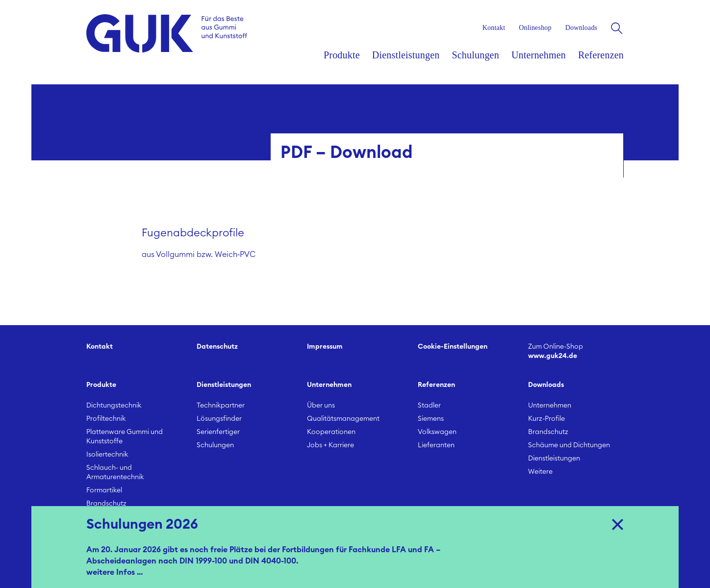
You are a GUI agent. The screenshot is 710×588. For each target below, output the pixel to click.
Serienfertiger (218, 432)
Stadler (429, 406)
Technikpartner (221, 406)
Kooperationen (331, 432)
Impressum (325, 347)
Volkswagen (437, 432)
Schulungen (215, 445)
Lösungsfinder (219, 419)
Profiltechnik (106, 419)
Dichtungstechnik (114, 406)
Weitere (540, 472)
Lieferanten (436, 445)
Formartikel (104, 490)
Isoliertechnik (107, 455)
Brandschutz (106, 504)
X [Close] (618, 523)
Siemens (431, 419)
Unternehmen (550, 406)
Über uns (321, 406)
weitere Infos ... (114, 572)
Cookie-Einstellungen (453, 347)
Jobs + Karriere (330, 445)
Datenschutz (217, 347)
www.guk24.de (576, 351)
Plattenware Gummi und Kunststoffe (125, 437)
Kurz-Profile (546, 419)
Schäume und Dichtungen (569, 445)
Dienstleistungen (554, 459)
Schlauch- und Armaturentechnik (115, 473)
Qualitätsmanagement (343, 419)
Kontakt (100, 347)
